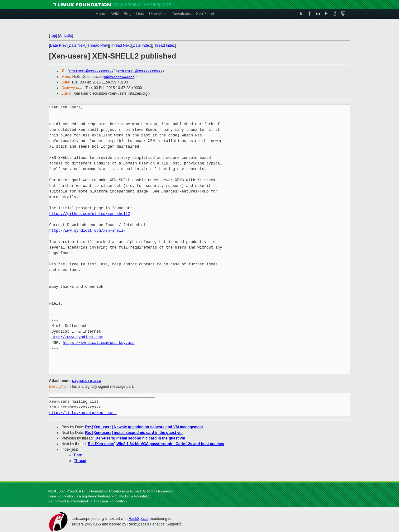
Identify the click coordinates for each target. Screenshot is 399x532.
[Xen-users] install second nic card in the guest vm (140, 438)
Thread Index (164, 45)
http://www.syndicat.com (77, 337)
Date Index (142, 45)
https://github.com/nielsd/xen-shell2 (90, 214)
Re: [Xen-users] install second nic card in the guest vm (134, 432)
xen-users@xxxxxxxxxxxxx (91, 71)
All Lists (66, 36)
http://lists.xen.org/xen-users (83, 413)
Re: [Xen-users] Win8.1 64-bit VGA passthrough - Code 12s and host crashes (156, 444)
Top (53, 36)
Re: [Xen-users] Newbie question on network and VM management (144, 427)
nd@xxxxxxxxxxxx (119, 77)
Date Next (77, 45)
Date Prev (58, 45)
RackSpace (138, 518)
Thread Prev (98, 45)
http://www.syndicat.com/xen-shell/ (87, 231)
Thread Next (120, 45)
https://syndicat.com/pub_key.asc (99, 343)
